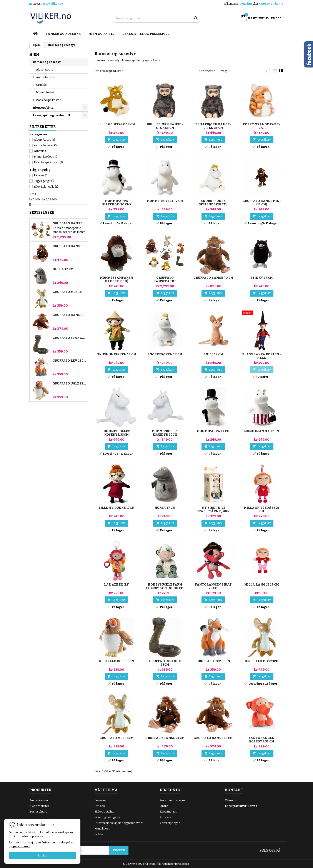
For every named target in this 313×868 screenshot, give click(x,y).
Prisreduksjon (39, 800)
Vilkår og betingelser (108, 817)
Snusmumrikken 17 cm (117, 354)
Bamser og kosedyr (63, 34)
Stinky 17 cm (262, 278)
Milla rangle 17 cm (262, 585)
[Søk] (156, 18)
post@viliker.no (52, 4)
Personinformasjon (173, 800)
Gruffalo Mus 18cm (69, 292)
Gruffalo (41, 85)
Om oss (100, 806)
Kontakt (234, 790)
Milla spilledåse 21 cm (262, 510)
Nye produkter (39, 806)
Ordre (164, 806)
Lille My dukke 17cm (117, 508)
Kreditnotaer (168, 812)
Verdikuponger (170, 823)
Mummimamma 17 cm (262, 431)
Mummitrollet (45, 92)
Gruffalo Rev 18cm (69, 361)
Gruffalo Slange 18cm (69, 338)
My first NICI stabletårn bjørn (213, 510)
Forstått (42, 855)
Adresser (166, 817)
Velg (245, 71)
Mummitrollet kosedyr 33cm (117, 433)
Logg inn (246, 4)
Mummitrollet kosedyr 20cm (165, 433)
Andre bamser (46, 77)
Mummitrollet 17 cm (165, 201)
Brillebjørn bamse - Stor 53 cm (165, 126)
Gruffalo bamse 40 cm (213, 278)
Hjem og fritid (102, 34)
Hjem (34, 55)
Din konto (170, 790)
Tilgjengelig (44, 181)
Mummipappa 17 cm (213, 431)
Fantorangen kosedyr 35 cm (262, 740)
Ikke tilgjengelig (46, 187)
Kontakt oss (102, 829)
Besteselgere (38, 812)
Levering (100, 800)
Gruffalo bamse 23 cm (69, 246)
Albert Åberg (45, 70)
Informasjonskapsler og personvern (119, 823)
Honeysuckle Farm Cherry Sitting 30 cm (165, 586)
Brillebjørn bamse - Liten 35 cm (213, 126)
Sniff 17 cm (213, 354)
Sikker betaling (104, 812)
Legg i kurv (117, 140)
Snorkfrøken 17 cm (165, 354)
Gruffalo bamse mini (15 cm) (262, 203)
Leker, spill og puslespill (146, 34)
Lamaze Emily (117, 585)
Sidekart (100, 834)
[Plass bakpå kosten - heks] (262, 313)
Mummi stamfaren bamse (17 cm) (117, 280)
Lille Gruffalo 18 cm (117, 124)
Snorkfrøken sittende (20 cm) (213, 203)
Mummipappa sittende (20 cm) (117, 203)
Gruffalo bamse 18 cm (69, 315)
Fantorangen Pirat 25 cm (213, 586)
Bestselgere (42, 212)
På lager (42, 175)
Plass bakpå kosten (49, 100)
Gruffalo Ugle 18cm (69, 384)
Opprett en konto (271, 4)
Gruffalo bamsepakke (69, 223)
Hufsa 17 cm (63, 269)
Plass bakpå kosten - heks (262, 356)
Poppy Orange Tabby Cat (262, 126)
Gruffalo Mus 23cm (262, 661)
